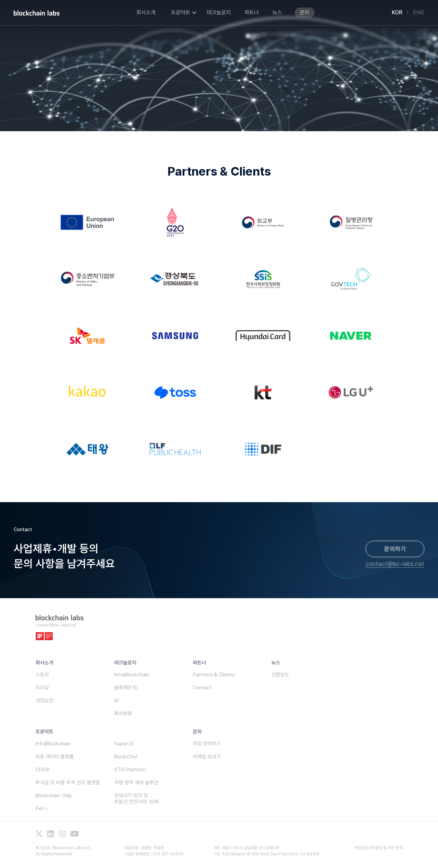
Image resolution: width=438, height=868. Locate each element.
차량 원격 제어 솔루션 (136, 783)
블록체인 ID (126, 688)
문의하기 (395, 549)
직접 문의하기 (207, 744)
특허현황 (123, 714)
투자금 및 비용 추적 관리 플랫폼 (68, 783)
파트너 (252, 12)
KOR (397, 12)
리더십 (42, 688)
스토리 (42, 675)
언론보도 (280, 675)
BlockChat (126, 757)
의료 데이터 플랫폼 (55, 757)
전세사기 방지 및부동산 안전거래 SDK (137, 799)
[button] (184, 13)
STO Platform (130, 770)
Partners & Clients (214, 675)
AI (116, 701)
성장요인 (44, 701)
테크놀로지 (219, 12)
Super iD (124, 744)
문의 (305, 12)
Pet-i (41, 809)
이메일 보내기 (207, 757)
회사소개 (146, 12)
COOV (43, 770)
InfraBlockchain (132, 675)
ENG (419, 12)
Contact (202, 688)
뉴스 (277, 12)
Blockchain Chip (54, 796)
